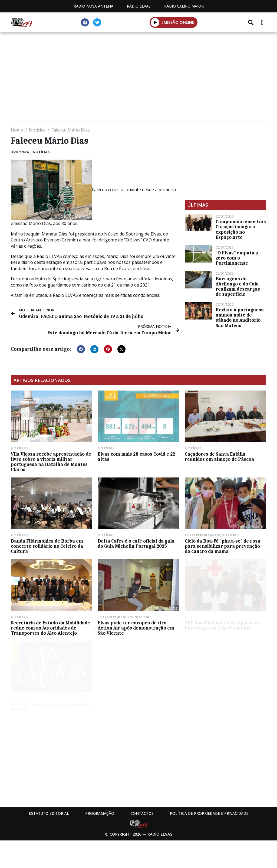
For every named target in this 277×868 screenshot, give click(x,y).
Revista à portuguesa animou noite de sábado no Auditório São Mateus (240, 318)
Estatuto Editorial (49, 813)
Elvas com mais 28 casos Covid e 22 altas (136, 457)
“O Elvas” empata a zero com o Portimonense (237, 258)
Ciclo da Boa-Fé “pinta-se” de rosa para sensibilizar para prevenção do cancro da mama (222, 546)
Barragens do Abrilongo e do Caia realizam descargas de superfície (238, 287)
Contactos (142, 813)
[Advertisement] (138, 78)
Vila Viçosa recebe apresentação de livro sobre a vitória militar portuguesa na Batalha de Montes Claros (51, 462)
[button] (81, 349)
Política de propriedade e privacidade (209, 813)
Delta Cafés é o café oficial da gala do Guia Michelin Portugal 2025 (136, 544)
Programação (100, 813)
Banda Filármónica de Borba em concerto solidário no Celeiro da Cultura (47, 546)
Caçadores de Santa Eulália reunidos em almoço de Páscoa (219, 457)
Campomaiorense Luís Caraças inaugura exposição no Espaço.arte (241, 229)
